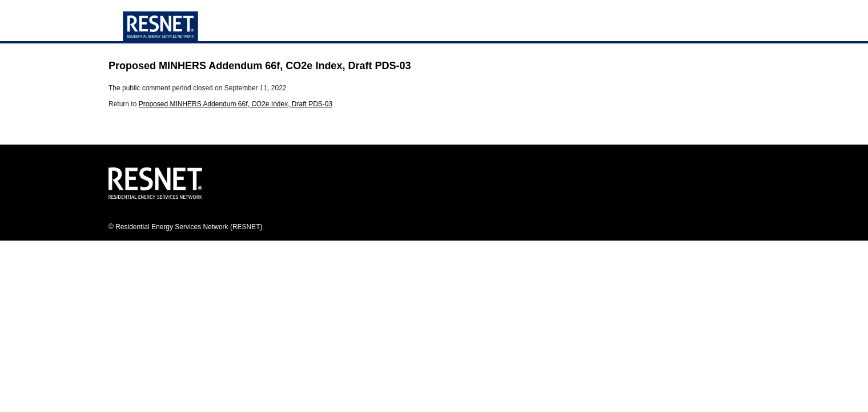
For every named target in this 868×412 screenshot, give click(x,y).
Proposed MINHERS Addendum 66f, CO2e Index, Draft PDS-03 (236, 104)
